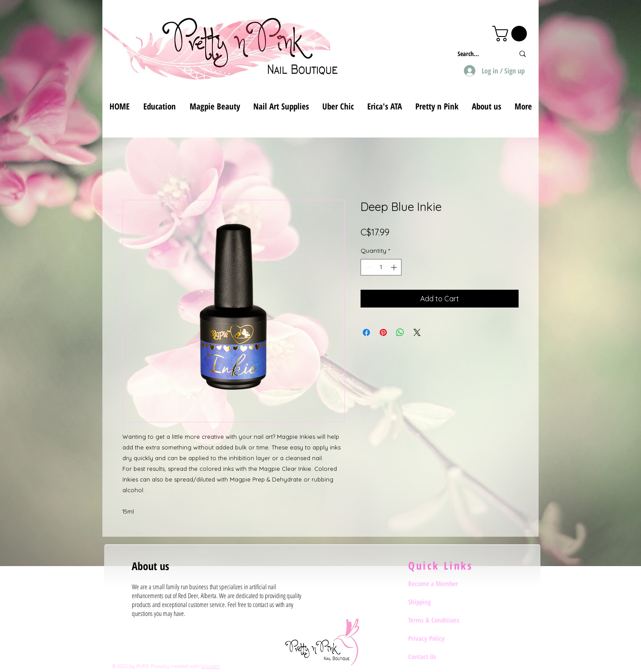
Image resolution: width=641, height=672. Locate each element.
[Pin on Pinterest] (383, 332)
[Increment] (395, 267)
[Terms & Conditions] (440, 620)
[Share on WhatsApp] (400, 332)
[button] (511, 34)
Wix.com (210, 666)
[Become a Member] (440, 583)
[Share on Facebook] (366, 332)
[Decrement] (367, 267)
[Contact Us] (440, 656)
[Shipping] (440, 602)
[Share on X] (417, 332)
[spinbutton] (381, 267)
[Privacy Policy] (440, 638)
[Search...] (479, 54)
